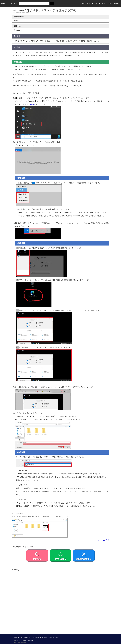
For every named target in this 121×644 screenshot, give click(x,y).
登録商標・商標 (53, 637)
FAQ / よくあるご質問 (9, 4)
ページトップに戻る (102, 540)
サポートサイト (101, 4)
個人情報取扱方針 (26, 637)
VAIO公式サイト (88, 4)
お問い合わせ (114, 4)
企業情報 (16, 637)
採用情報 (44, 637)
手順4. (32, 104)
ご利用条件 (36, 637)
